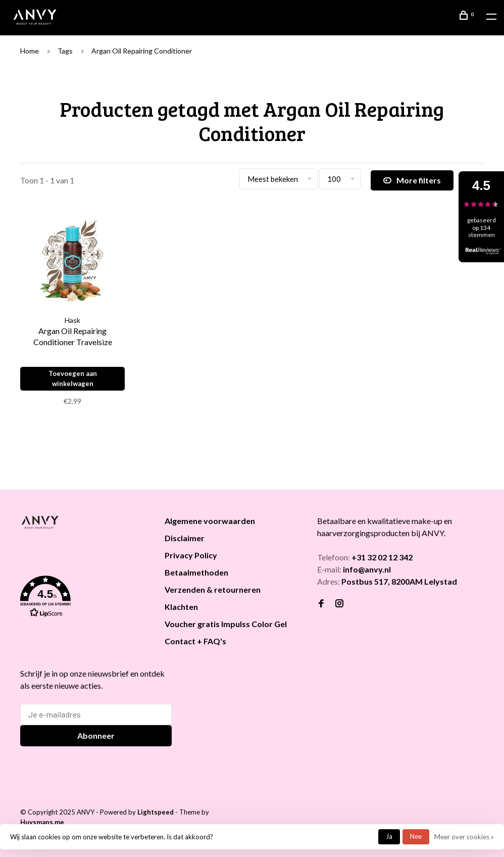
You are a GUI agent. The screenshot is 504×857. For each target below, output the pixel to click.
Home (30, 51)
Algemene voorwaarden (210, 521)
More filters (412, 180)
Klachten (181, 607)
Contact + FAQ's (195, 641)
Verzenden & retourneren (213, 589)
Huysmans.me (42, 822)
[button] (80, 598)
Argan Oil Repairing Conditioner (142, 51)
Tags (65, 51)
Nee (416, 836)
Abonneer (96, 735)
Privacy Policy (191, 555)
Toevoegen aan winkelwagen (73, 378)
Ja (389, 836)
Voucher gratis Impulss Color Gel (226, 624)
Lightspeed (156, 812)
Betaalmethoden (196, 572)
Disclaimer (185, 538)
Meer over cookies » (464, 837)
